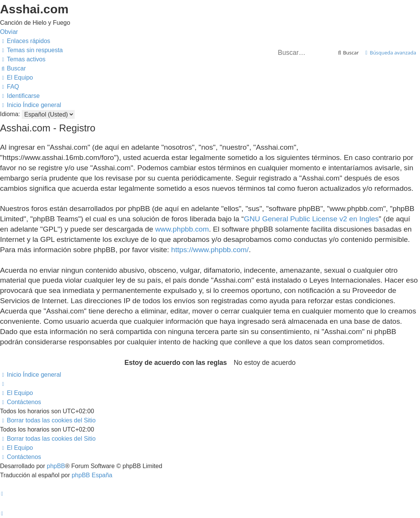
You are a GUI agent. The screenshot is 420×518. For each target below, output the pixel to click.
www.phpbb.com (182, 229)
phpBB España (92, 475)
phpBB (56, 466)
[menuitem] (31, 50)
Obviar (9, 32)
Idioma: (10, 114)
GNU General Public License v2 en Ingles (311, 219)
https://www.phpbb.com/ (210, 250)
